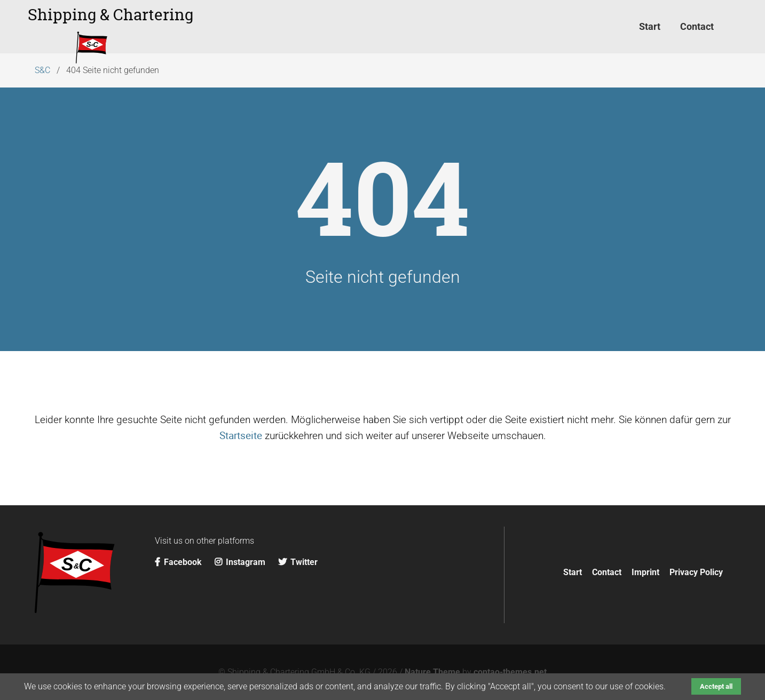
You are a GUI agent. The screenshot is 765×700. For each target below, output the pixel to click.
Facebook (179, 562)
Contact (607, 572)
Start (573, 572)
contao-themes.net (510, 672)
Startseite (241, 435)
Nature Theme (432, 672)
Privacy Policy (696, 572)
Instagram (241, 562)
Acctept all (716, 686)
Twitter (298, 562)
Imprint (645, 572)
